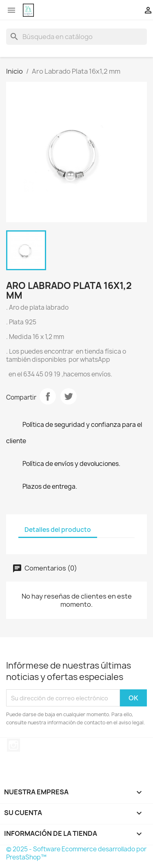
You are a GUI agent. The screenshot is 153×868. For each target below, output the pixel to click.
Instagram (13, 745)
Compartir (48, 396)
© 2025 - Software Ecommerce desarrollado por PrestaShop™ (76, 853)
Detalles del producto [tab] (58, 530)
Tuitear (69, 396)
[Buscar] (76, 37)
